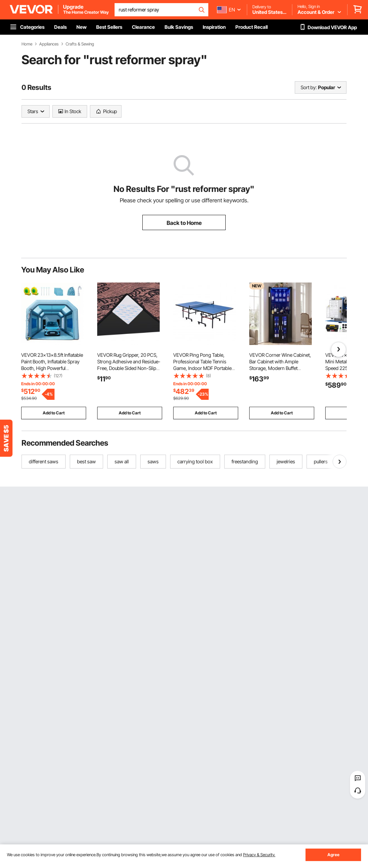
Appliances (49, 44)
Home (27, 44)
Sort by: (309, 87)
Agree (333, 855)
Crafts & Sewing (80, 44)
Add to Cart (54, 413)
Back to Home (184, 223)
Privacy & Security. (259, 855)
